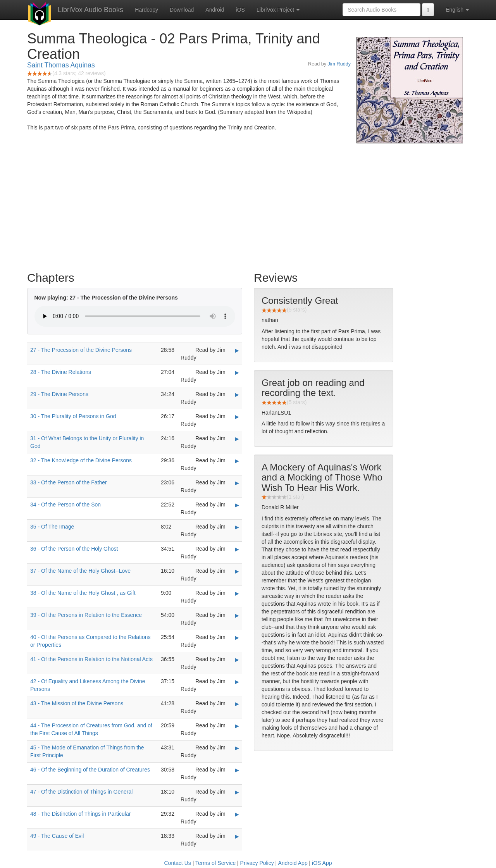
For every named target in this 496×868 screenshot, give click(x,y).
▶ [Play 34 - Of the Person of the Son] (237, 505)
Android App (293, 863)
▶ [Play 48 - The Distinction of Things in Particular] (237, 814)
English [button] (457, 10)
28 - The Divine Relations (61, 372)
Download (182, 10)
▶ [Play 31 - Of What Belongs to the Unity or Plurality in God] (237, 439)
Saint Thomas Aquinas (61, 65)
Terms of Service (215, 863)
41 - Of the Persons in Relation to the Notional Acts (91, 659)
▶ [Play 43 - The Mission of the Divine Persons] (237, 704)
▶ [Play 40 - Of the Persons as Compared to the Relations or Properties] (237, 637)
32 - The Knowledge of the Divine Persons (81, 460)
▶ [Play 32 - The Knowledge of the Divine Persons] (237, 461)
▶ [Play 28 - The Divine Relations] (237, 372)
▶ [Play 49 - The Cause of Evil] (237, 836)
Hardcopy (146, 10)
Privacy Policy (257, 863)
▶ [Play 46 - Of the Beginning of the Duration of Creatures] (237, 770)
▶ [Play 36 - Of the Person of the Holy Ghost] (237, 549)
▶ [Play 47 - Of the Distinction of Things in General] (237, 792)
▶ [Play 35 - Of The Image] (237, 527)
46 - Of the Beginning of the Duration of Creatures (90, 770)
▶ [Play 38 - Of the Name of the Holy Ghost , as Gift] (237, 593)
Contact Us (178, 863)
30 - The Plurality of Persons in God (73, 416)
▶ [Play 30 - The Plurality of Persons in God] (237, 417)
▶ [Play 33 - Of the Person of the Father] (237, 483)
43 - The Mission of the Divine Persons (77, 703)
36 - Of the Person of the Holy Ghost (74, 549)
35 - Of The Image (52, 527)
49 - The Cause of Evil (57, 836)
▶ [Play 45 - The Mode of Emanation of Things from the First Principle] (237, 748)
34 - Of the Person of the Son (65, 505)
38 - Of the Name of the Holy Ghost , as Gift (83, 593)
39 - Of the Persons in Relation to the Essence (86, 615)
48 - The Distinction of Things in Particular (80, 814)
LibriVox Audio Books (90, 10)
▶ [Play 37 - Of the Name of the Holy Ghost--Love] (237, 571)
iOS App (322, 863)
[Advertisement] (248, 205)
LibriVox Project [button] (278, 10)
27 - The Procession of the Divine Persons (81, 350)
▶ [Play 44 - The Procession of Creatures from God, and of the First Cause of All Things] (237, 726)
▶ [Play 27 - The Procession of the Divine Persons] (237, 350)
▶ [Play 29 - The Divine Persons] (237, 394)
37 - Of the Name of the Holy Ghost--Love (80, 571)
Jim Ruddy (339, 64)
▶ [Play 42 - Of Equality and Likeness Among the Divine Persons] (237, 682)
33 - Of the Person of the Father (69, 482)
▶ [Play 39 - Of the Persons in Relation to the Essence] (237, 615)
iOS (240, 10)
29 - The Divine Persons (59, 394)
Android (215, 10)
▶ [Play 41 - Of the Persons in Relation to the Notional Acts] (237, 660)
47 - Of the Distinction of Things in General (81, 792)
